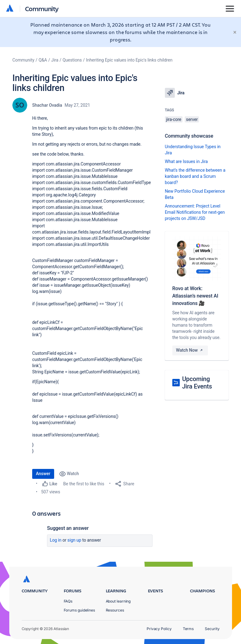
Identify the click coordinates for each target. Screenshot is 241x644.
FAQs (68, 601)
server (192, 119)
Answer (43, 474)
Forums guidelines (80, 610)
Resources (115, 610)
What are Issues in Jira (186, 161)
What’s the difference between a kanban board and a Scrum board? (195, 176)
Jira (55, 60)
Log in (56, 540)
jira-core (174, 119)
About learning (118, 601)
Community (42, 9)
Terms (188, 629)
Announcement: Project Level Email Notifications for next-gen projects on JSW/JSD (195, 212)
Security (212, 629)
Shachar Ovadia (47, 105)
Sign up (74, 540)
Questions (72, 60)
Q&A (43, 60)
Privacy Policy (159, 629)
